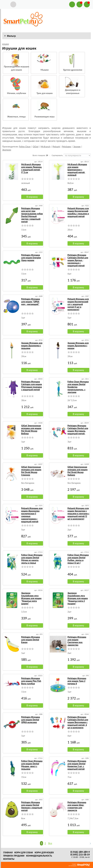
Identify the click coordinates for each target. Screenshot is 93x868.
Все (50, 843)
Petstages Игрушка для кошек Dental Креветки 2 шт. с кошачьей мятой (77, 765)
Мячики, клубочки (17, 93)
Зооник (77, 147)
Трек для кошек (45, 93)
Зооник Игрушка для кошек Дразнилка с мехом (78, 346)
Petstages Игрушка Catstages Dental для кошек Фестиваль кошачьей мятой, (78, 430)
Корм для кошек (44, 852)
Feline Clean (25, 147)
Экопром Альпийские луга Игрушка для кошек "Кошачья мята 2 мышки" (78, 598)
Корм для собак (24, 852)
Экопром (7, 150)
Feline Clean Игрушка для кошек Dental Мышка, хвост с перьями (32, 765)
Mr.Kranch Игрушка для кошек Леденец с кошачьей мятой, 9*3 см (31, 168)
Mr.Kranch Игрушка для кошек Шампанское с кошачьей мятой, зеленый (77, 170)
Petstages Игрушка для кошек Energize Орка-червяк (31, 258)
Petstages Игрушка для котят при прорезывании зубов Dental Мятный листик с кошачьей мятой (32, 215)
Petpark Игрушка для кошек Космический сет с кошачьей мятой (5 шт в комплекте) (78, 304)
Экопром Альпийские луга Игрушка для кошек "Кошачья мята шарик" (31, 598)
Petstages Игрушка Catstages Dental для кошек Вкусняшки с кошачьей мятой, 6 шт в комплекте (78, 722)
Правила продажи (14, 856)
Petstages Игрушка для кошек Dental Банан (31, 640)
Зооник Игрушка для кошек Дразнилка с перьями (32, 346)
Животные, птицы (17, 117)
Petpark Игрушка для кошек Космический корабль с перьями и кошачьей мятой (78, 212)
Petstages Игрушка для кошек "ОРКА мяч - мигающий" (31, 302)
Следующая (89, 843)
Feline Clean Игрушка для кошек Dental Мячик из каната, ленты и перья (32, 559)
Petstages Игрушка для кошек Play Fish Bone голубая (31, 681)
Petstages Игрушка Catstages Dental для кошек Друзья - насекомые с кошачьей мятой (78, 260)
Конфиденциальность (39, 856)
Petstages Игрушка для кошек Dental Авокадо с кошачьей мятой (32, 806)
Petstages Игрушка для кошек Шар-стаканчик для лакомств (77, 806)
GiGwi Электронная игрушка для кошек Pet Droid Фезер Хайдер (78, 471)
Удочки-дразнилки (73, 70)
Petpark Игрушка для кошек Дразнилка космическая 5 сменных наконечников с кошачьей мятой (32, 515)
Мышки (45, 70)
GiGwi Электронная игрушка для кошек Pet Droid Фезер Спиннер (31, 471)
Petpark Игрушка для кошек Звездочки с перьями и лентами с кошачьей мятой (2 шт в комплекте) (78, 514)
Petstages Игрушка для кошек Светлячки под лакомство (77, 641)
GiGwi (36, 147)
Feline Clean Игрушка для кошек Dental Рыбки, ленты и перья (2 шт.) (78, 559)
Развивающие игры (45, 117)
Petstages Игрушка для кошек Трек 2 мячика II (77, 681)
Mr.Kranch (46, 147)
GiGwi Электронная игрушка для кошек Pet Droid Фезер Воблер (31, 430)
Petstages (67, 147)
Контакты (9, 859)
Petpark (56, 147)
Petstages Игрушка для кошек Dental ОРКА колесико (31, 720)
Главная (8, 852)
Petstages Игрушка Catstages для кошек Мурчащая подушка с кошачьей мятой (32, 386)
